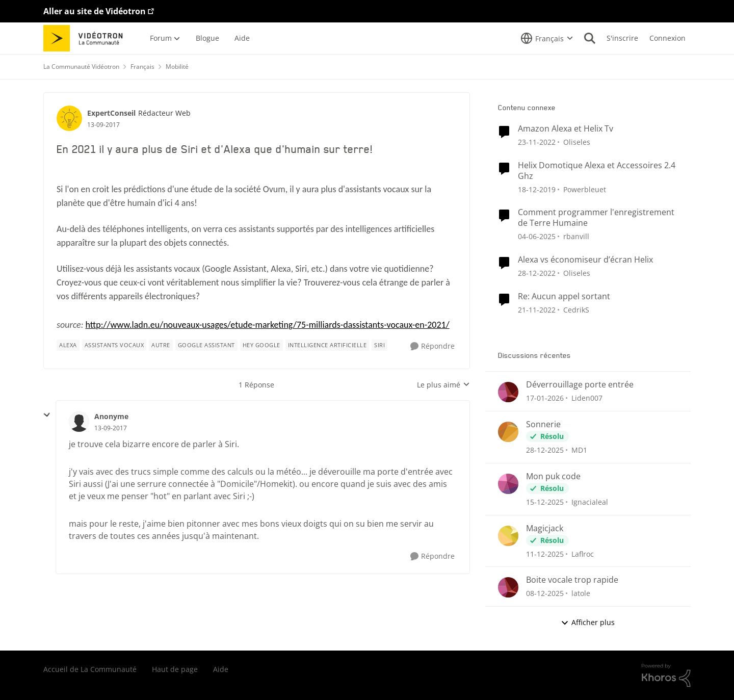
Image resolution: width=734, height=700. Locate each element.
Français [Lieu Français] (142, 67)
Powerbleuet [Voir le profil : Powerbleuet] (585, 189)
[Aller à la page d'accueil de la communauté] (86, 38)
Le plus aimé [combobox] (443, 385)
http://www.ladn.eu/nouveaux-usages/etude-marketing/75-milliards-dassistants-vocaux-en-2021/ (268, 325)
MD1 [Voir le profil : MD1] (579, 450)
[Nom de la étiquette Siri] (379, 345)
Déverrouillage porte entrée (580, 385)
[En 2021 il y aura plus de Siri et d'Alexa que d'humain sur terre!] (111, 428)
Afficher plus (588, 622)
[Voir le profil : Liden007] (508, 392)
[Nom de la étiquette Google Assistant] (206, 345)
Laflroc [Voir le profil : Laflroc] (583, 553)
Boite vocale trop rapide (572, 580)
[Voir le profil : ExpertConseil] (69, 118)
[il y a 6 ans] (537, 189)
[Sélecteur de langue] (547, 38)
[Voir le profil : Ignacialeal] (508, 484)
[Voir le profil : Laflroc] (508, 536)
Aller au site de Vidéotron (95, 11)
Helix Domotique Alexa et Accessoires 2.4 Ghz (597, 171)
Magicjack (545, 528)
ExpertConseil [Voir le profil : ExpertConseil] (111, 113)
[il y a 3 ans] (537, 142)
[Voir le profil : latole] (508, 587)
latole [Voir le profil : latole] (581, 593)
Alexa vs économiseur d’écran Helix (585, 260)
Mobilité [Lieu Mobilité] (177, 67)
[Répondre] (432, 346)
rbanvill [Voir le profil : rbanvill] (576, 236)
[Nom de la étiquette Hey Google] (261, 345)
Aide (221, 669)
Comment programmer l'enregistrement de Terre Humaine (596, 218)
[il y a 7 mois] (545, 502)
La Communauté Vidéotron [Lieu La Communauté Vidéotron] (81, 67)
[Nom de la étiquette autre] (161, 345)
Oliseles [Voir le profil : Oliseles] (577, 142)
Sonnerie (543, 424)
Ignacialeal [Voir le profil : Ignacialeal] (590, 502)
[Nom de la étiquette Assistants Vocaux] (114, 345)
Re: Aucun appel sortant (564, 296)
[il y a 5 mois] (545, 398)
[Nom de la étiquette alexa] (68, 345)
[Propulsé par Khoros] (666, 676)
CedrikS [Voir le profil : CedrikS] (576, 309)
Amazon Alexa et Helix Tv (566, 129)
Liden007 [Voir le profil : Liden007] (587, 398)
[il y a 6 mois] (545, 450)
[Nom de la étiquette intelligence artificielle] (327, 345)
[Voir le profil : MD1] (508, 432)
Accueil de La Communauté (90, 669)
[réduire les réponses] (47, 415)
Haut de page (175, 669)
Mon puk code (553, 476)
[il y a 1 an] (537, 236)
